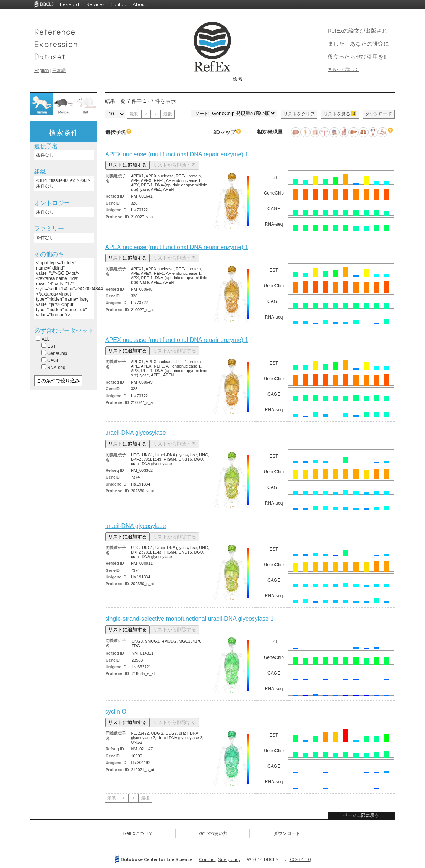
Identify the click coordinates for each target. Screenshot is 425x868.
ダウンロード (379, 114)
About (139, 4)
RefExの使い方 (213, 833)
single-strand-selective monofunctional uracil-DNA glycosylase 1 (189, 619)
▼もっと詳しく (343, 69)
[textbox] (204, 79)
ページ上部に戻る (361, 815)
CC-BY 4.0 (300, 859)
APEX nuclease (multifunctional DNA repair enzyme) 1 (177, 154)
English (41, 71)
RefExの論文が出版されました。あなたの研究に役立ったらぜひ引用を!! (358, 44)
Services (95, 4)
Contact (119, 4)
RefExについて (138, 833)
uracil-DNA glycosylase (136, 433)
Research (70, 4)
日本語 (59, 71)
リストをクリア (299, 114)
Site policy (229, 859)
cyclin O (116, 712)
